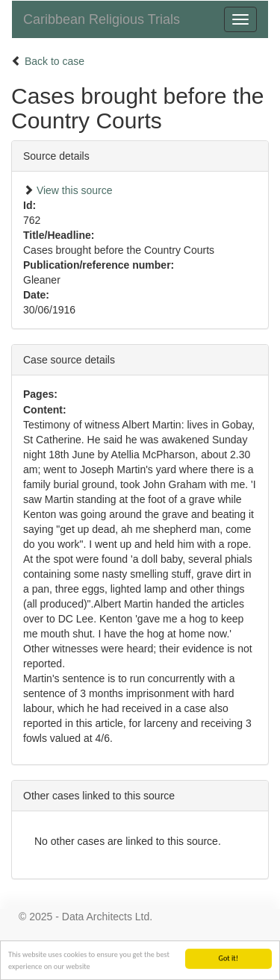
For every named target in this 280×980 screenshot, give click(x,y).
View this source (75, 190)
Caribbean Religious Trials (102, 19)
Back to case (55, 61)
